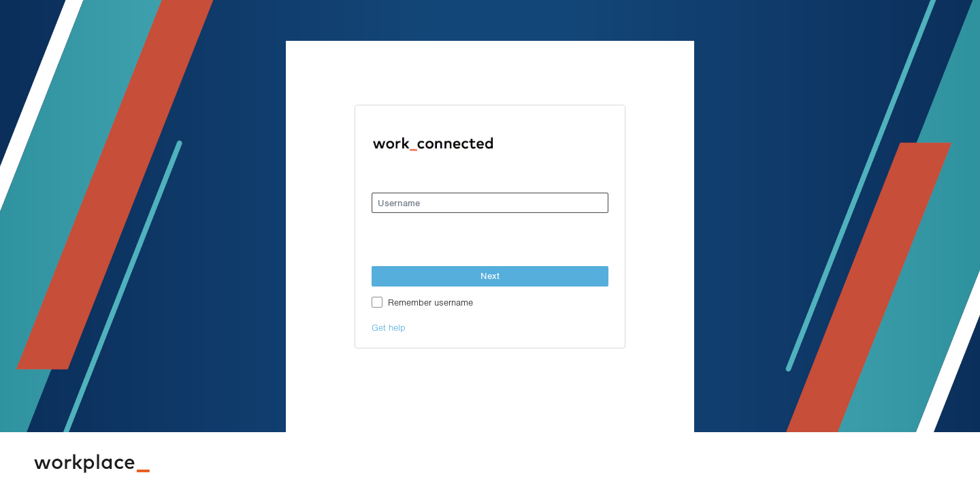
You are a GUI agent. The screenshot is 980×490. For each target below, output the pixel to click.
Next (490, 276)
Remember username (430, 302)
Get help (389, 327)
